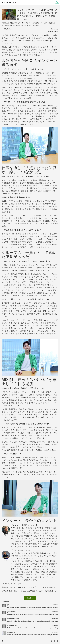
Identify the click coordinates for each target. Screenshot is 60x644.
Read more (30, 598)
